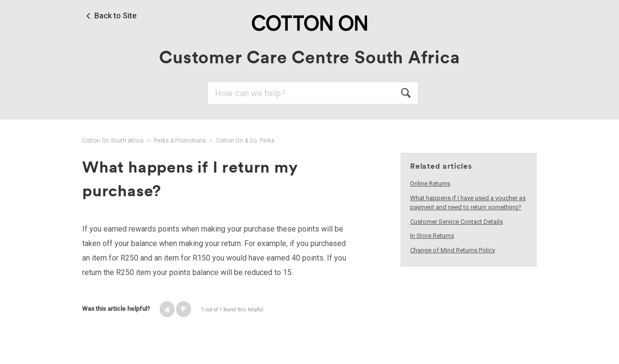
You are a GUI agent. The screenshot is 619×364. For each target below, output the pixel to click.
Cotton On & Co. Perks (245, 141)
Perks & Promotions (180, 141)
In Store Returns (432, 236)
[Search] (313, 93)
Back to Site (115, 16)
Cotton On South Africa (113, 141)
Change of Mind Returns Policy (453, 250)
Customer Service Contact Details (457, 222)
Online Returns (430, 183)
